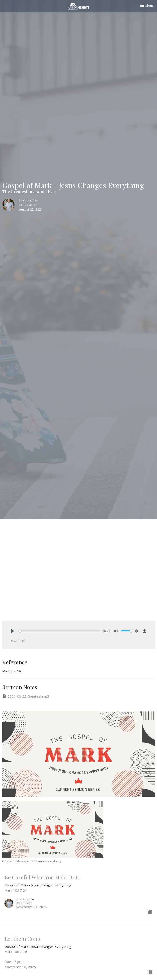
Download (17, 641)
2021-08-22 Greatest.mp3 (26, 696)
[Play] (13, 631)
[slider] (59, 631)
